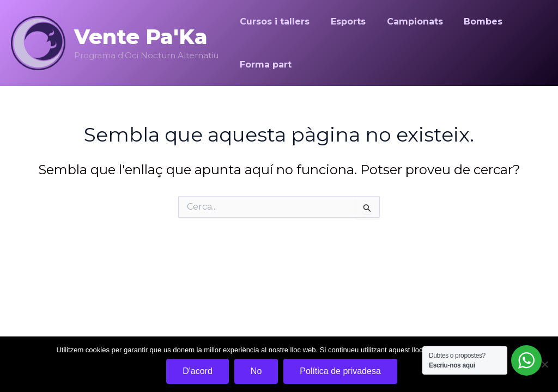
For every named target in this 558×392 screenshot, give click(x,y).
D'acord (198, 371)
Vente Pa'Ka (141, 37)
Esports (343, 22)
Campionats (406, 22)
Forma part (264, 65)
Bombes (471, 22)
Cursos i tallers (273, 22)
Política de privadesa (340, 371)
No (256, 371)
